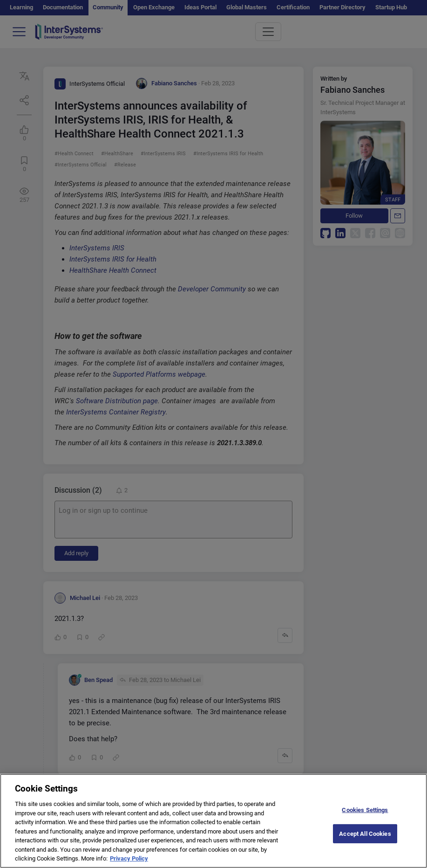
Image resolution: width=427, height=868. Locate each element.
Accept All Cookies (365, 842)
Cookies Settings (365, 818)
